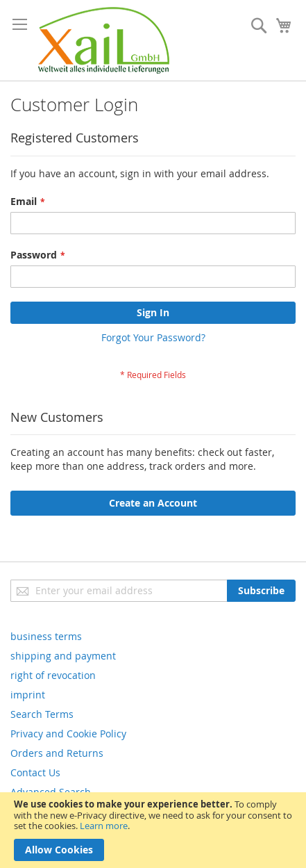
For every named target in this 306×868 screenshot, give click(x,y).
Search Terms (42, 714)
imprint (28, 695)
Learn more (104, 826)
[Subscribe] (261, 591)
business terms (46, 636)
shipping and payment (63, 656)
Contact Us (35, 772)
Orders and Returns (57, 753)
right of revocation (53, 675)
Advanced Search (51, 792)
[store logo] (104, 40)
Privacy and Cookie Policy (68, 734)
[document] (153, 830)
